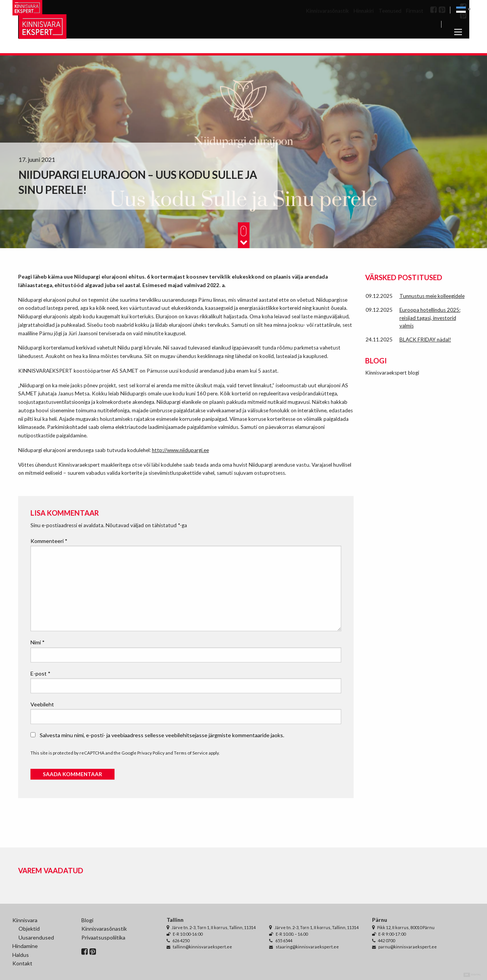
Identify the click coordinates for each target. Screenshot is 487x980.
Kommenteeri (49, 541)
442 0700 (386, 940)
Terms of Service (191, 753)
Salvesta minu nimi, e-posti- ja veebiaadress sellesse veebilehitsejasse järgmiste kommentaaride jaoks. (162, 735)
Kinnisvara (25, 920)
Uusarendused (36, 937)
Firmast (415, 11)
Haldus (21, 955)
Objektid (29, 929)
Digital (472, 975)
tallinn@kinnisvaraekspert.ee (202, 947)
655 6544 (284, 940)
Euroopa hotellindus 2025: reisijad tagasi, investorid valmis (430, 318)
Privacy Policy (151, 753)
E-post (40, 673)
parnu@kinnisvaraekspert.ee (408, 947)
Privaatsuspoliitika (103, 937)
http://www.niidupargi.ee (180, 450)
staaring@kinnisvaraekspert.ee (307, 947)
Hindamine (25, 946)
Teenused (390, 11)
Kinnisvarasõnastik (327, 11)
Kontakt (22, 963)
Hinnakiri (364, 11)
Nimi (38, 642)
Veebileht (42, 704)
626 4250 (181, 940)
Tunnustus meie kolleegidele (432, 296)
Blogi (87, 920)
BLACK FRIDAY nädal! (425, 340)
